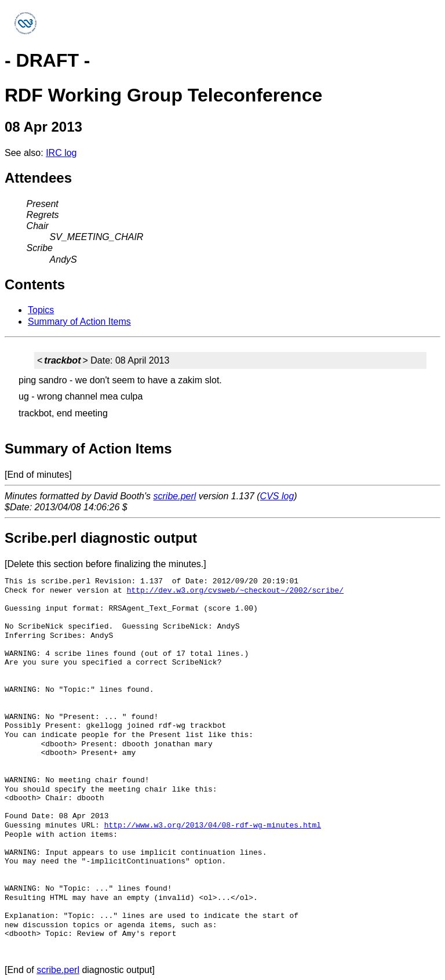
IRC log (61, 153)
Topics (41, 310)
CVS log (277, 496)
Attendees (38, 178)
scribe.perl (175, 496)
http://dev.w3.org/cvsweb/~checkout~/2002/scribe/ (235, 590)
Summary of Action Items (79, 322)
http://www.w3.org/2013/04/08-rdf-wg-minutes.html (213, 825)
